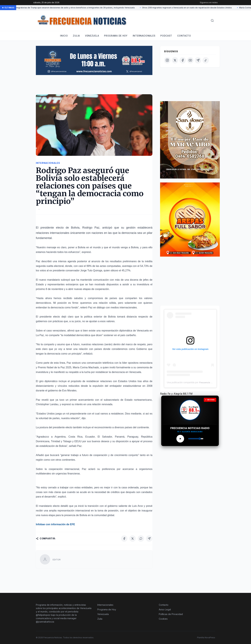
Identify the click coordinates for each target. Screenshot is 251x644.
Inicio (64, 36)
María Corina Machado (86, 367)
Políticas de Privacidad (171, 614)
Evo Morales (69, 391)
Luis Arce (137, 506)
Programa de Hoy (107, 609)
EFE (72, 524)
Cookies (163, 619)
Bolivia (75, 228)
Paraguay (133, 437)
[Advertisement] (94, 86)
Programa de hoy (116, 36)
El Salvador (105, 437)
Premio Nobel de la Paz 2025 (55, 367)
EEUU (78, 441)
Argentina (60, 437)
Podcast (166, 36)
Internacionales (144, 36)
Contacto (184, 36)
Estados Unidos (127, 381)
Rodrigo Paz (91, 228)
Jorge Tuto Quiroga (91, 270)
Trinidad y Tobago (61, 441)
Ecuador (90, 437)
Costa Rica (75, 437)
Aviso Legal (165, 609)
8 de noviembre (54, 289)
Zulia (76, 36)
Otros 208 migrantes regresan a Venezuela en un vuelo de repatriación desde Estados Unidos (187, 8)
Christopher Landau (47, 404)
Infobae (40, 524)
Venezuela (92, 36)
